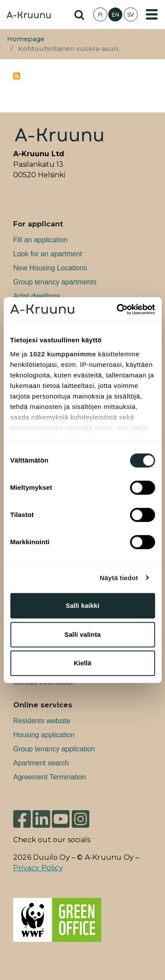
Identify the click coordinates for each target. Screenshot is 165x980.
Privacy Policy (38, 868)
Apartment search (41, 763)
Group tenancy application (54, 749)
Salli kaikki (82, 605)
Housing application (44, 735)
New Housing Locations (50, 268)
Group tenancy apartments (55, 282)
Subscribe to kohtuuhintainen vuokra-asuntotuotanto (17, 76)
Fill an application (40, 240)
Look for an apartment (48, 254)
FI (100, 15)
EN (115, 15)
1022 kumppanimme (63, 354)
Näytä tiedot (119, 578)
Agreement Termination (49, 777)
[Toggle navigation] (152, 14)
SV (131, 15)
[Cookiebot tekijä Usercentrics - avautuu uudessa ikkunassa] (117, 309)
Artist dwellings (37, 296)
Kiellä (82, 663)
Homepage (26, 39)
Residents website (42, 721)
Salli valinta (82, 634)
